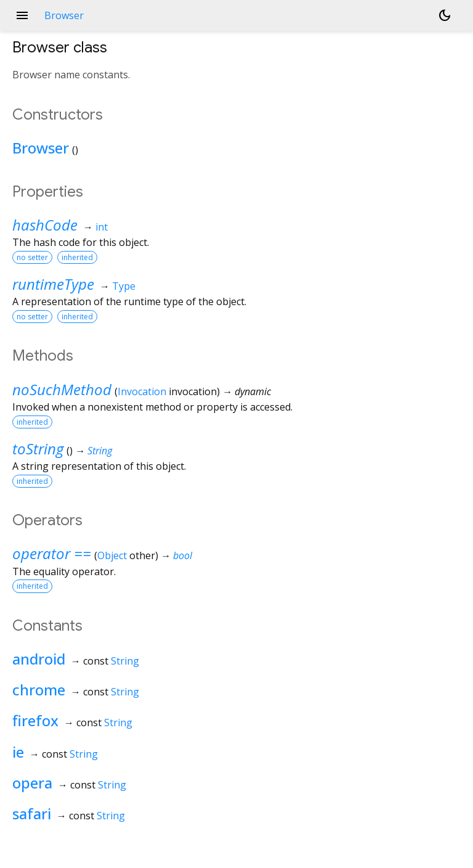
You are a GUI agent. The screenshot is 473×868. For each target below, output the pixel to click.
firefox (35, 720)
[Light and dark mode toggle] (445, 15)
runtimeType (53, 284)
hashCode (45, 225)
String (100, 451)
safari (32, 813)
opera (32, 783)
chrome (39, 690)
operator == (52, 553)
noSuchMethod (62, 389)
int (102, 227)
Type (124, 286)
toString (38, 448)
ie (18, 752)
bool (183, 555)
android (39, 659)
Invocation (142, 391)
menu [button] (22, 15)
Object (112, 555)
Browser (41, 148)
